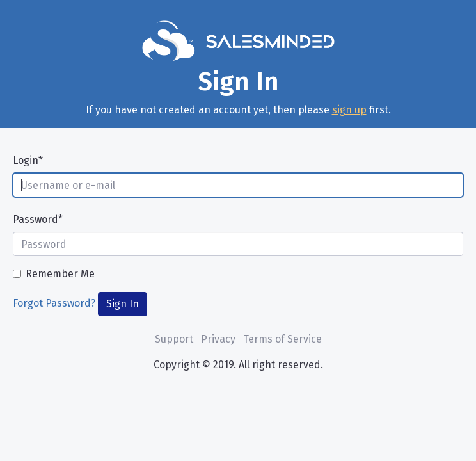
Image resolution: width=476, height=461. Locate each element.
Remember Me (60, 274)
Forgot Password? (54, 303)
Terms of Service (282, 339)
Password (38, 219)
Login (28, 160)
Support (174, 339)
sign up (349, 110)
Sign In (123, 304)
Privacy (218, 339)
